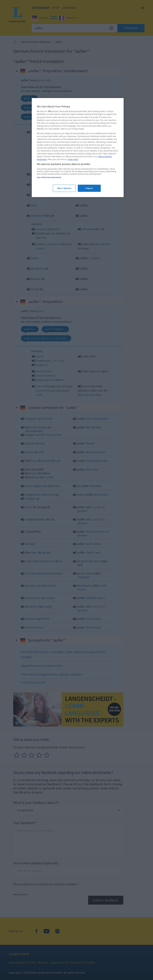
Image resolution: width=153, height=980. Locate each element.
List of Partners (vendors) (49, 177)
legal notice (73, 159)
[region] (78, 148)
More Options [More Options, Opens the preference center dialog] (64, 188)
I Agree (89, 188)
